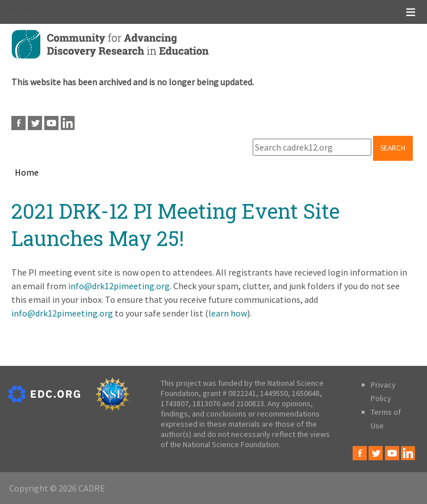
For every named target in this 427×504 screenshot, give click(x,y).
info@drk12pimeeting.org (119, 286)
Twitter (35, 123)
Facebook (18, 123)
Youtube (51, 123)
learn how (228, 313)
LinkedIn (68, 123)
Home (27, 172)
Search (393, 148)
